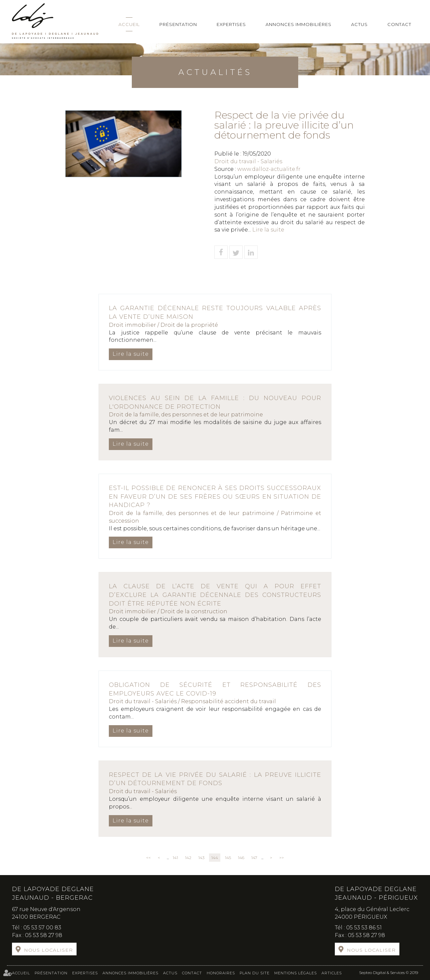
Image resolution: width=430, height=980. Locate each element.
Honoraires (221, 973)
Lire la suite (268, 230)
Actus (359, 24)
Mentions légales (296, 973)
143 (201, 858)
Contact (399, 24)
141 (175, 858)
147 (254, 858)
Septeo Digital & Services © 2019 (389, 973)
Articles (332, 973)
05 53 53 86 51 (364, 928)
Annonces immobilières (299, 24)
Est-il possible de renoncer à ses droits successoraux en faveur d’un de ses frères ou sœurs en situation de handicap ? (215, 496)
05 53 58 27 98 (44, 935)
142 (188, 858)
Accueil (129, 24)
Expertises (231, 24)
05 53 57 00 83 (42, 928)
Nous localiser (48, 950)
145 (228, 858)
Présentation (178, 24)
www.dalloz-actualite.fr (269, 169)
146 (241, 858)
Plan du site (255, 973)
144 (215, 858)
